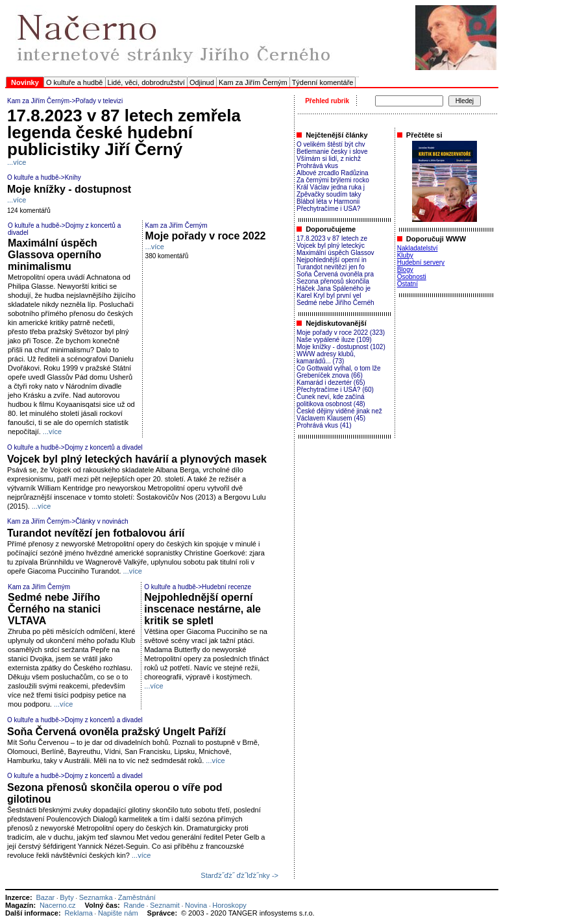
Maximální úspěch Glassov (335, 253)
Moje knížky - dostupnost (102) (341, 347)
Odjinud (202, 82)
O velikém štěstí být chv (331, 144)
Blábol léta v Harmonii (328, 201)
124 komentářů (29, 211)
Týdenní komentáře (323, 82)
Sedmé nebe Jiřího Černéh (335, 303)
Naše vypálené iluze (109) (334, 340)
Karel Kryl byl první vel (329, 296)
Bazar (45, 897)
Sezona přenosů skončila (333, 281)
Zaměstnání (137, 897)
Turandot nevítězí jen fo (331, 267)
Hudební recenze (226, 587)
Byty (67, 897)
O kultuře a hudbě (74, 82)
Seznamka (96, 897)
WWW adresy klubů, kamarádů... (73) (326, 358)
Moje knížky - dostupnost (69, 189)
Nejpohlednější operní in (332, 260)
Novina (196, 905)
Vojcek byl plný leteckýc (331, 246)
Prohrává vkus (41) (324, 425)
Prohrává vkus (317, 166)
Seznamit (165, 905)
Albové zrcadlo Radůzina (333, 173)
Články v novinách (102, 521)
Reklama (78, 913)
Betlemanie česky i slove (332, 152)
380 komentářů (167, 256)
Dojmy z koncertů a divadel (104, 447)
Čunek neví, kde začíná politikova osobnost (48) (331, 400)
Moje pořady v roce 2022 (206, 236)
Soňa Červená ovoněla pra (335, 274)
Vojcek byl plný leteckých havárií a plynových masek (137, 459)
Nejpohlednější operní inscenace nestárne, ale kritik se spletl (202, 609)
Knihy (73, 177)
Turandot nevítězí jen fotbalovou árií (96, 533)
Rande (134, 905)
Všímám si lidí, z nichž (329, 159)
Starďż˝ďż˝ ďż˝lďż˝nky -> (239, 875)
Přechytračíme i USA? (328, 209)
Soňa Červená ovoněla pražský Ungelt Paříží (116, 732)
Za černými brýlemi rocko (333, 180)
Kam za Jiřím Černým (253, 82)
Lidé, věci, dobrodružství (146, 82)
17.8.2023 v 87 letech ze (332, 238)
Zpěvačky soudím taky (329, 194)
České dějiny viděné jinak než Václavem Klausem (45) (339, 415)
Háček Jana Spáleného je (334, 288)
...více (17, 162)
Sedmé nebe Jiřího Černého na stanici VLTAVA (54, 609)
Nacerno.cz (58, 905)
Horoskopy (229, 905)
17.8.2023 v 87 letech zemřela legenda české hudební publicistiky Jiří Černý (124, 132)
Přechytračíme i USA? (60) (335, 390)
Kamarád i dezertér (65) (331, 383)
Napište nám (118, 913)
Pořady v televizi (99, 101)
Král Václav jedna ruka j (331, 187)
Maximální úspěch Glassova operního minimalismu (55, 255)
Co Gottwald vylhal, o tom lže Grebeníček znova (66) (339, 372)
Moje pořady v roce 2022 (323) (341, 333)
